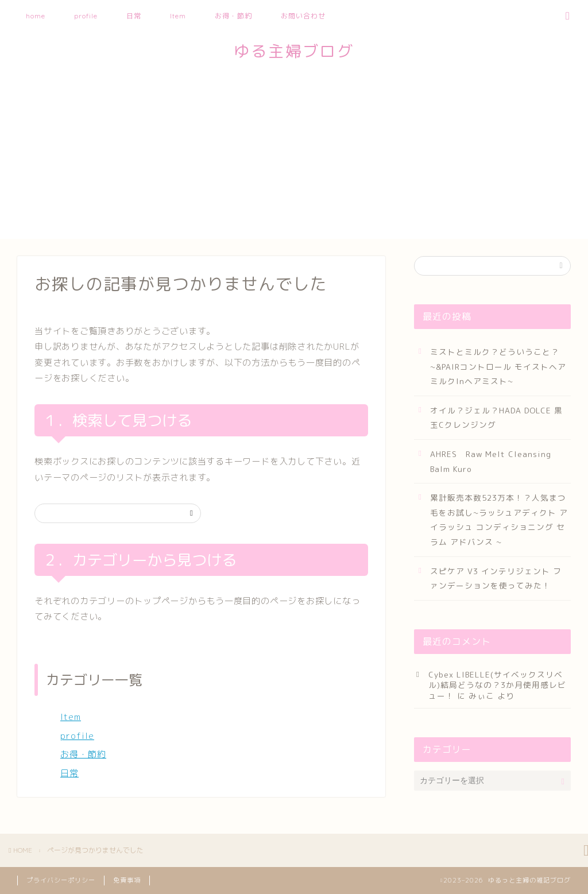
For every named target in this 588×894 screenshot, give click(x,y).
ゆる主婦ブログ (294, 51)
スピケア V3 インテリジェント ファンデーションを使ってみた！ (496, 578)
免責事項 (127, 880)
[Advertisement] (294, 158)
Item (178, 16)
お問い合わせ (303, 16)
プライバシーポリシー (61, 880)
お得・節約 (233, 16)
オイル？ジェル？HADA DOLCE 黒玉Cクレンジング (496, 418)
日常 (134, 16)
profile (86, 16)
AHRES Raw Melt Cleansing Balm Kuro (491, 461)
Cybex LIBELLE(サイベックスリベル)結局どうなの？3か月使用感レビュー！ (497, 685)
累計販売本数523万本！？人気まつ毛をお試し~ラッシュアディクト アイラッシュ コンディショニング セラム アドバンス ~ (499, 520)
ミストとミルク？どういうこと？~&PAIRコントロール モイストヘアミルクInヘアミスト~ (498, 366)
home (36, 16)
